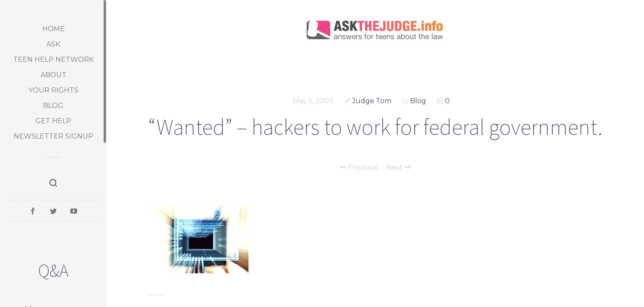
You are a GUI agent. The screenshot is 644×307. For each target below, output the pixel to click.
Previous (359, 168)
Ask (53, 44)
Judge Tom (372, 101)
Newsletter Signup (53, 136)
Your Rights (53, 90)
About (53, 75)
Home (53, 29)
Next (398, 168)
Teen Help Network (53, 59)
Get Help (53, 121)
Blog (53, 106)
